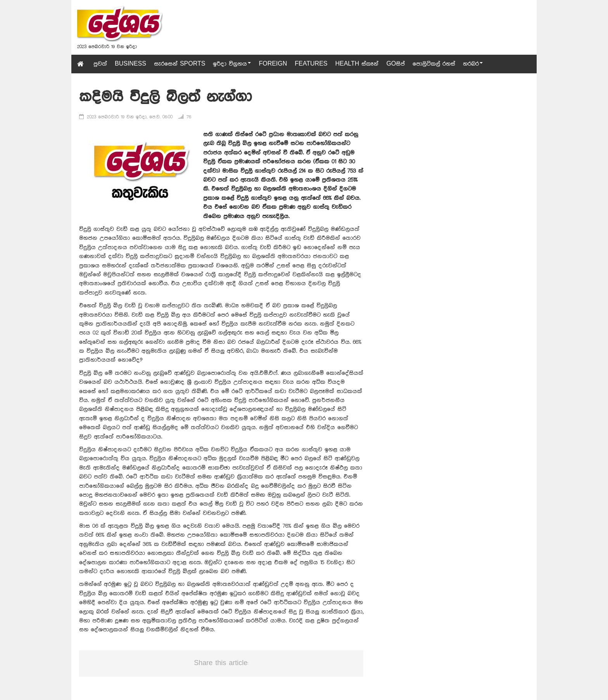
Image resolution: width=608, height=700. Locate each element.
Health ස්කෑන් (357, 64)
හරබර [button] (473, 64)
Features (311, 64)
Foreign (273, 64)
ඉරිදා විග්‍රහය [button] (232, 64)
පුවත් (100, 64)
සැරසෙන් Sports (180, 64)
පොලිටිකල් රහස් (434, 64)
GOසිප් (396, 64)
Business (130, 64)
